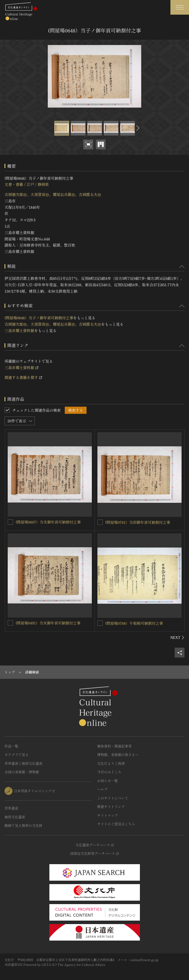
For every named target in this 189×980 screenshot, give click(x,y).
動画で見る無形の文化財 (23, 825)
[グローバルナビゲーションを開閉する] (180, 7)
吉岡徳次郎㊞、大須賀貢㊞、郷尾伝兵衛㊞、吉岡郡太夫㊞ (53, 194)
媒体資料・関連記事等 (114, 746)
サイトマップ (108, 815)
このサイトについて (113, 798)
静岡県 (43, 184)
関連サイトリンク (111, 807)
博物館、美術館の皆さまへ (118, 755)
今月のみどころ (109, 772)
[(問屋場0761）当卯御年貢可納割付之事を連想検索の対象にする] (100, 522)
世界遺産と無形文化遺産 (23, 763)
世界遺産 (11, 808)
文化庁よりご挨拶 (111, 763)
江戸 (30, 184)
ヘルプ (102, 789)
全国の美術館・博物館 (22, 772)
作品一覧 (11, 746)
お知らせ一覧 (108, 781)
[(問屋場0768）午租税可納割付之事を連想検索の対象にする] (100, 623)
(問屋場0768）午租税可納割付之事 (134, 623)
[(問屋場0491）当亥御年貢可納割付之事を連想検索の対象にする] (10, 623)
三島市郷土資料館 (19, 330)
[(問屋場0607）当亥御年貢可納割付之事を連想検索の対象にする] (10, 522)
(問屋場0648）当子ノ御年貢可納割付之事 (39, 318)
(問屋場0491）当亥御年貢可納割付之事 (48, 623)
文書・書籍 (14, 184)
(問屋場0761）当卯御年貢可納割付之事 (138, 522)
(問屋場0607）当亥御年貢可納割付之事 (48, 522)
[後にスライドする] (137, 128)
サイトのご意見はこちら (116, 824)
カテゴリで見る (17, 755)
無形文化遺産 (15, 817)
